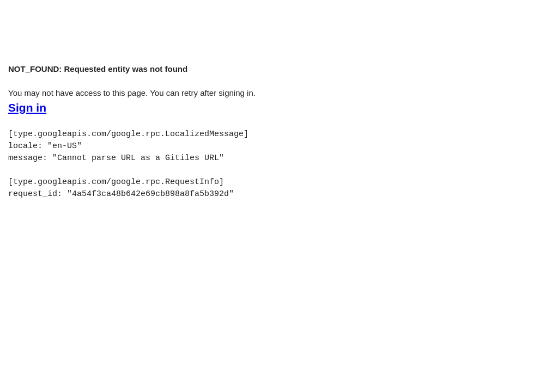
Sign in (27, 108)
